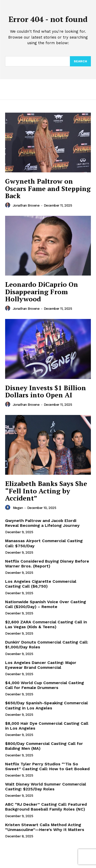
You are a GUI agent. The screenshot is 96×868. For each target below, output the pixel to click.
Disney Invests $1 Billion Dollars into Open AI (46, 391)
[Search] (80, 61)
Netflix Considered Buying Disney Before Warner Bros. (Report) (47, 564)
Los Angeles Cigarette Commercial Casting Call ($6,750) (41, 584)
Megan (18, 508)
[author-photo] (8, 205)
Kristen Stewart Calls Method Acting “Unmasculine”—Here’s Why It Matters (45, 827)
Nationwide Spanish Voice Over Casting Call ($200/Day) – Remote (46, 604)
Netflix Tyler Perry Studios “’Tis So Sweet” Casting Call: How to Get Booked (47, 766)
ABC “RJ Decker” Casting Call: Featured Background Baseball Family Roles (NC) (46, 807)
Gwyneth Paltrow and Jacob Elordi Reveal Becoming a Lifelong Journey (42, 523)
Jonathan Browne (26, 205)
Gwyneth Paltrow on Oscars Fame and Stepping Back (48, 188)
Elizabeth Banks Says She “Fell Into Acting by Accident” (46, 491)
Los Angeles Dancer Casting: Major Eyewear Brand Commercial (41, 665)
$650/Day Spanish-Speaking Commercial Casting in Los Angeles (46, 705)
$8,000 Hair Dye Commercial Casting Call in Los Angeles (47, 726)
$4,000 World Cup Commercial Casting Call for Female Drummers (45, 685)
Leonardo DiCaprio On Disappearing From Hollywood (42, 292)
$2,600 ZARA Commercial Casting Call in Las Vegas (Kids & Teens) (46, 624)
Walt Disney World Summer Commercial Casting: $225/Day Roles (46, 787)
